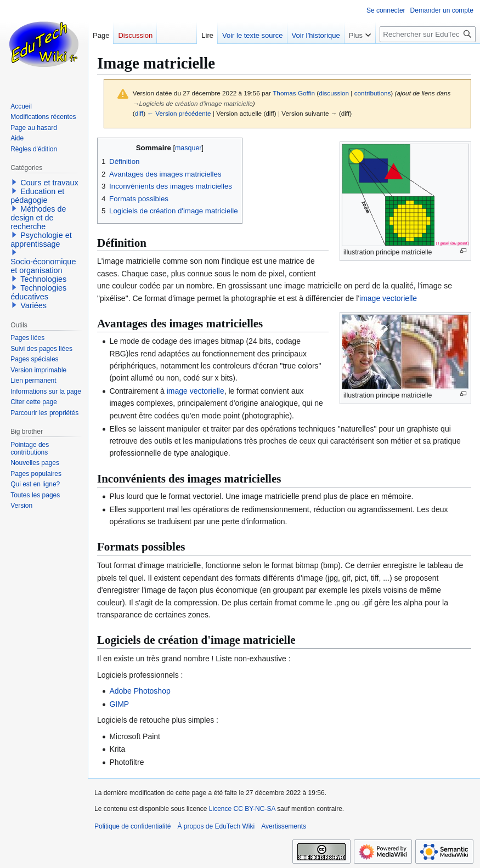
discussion (334, 93)
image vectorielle (388, 298)
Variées (33, 305)
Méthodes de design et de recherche (38, 218)
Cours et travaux (49, 183)
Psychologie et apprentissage (41, 240)
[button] (14, 182)
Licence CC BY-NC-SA (242, 809)
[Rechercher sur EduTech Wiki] (428, 34)
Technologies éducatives (38, 292)
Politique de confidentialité (132, 826)
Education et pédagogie (37, 196)
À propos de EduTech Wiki (216, 826)
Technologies (43, 279)
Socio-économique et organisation (43, 266)
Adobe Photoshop (140, 691)
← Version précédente (179, 113)
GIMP (119, 704)
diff (139, 113)
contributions (373, 93)
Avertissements (284, 826)
